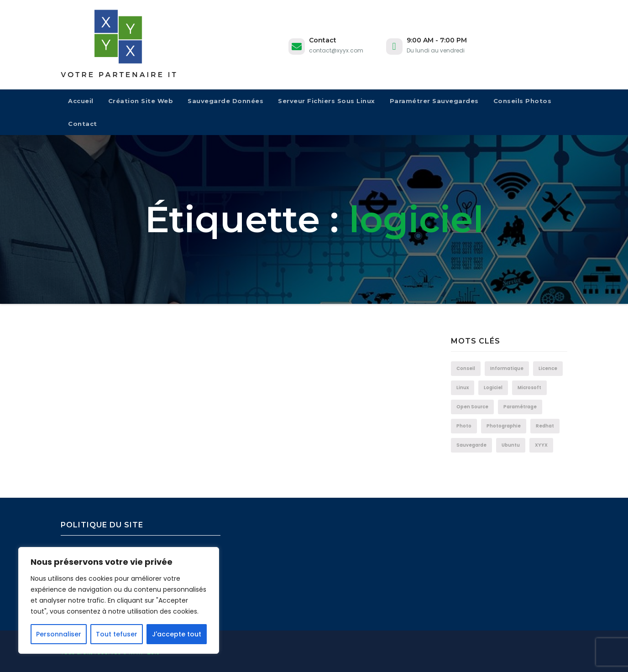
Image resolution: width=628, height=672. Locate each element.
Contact (83, 124)
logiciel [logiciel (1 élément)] (493, 388)
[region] (119, 600)
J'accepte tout (177, 634)
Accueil (81, 101)
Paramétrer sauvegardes (434, 101)
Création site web (141, 101)
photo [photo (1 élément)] (464, 426)
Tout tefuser (117, 634)
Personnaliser (59, 634)
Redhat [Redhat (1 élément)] (545, 426)
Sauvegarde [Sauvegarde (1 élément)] (471, 445)
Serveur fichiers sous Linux (327, 101)
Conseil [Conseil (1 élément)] (466, 368)
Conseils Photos (523, 101)
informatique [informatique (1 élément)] (507, 368)
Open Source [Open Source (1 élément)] (472, 407)
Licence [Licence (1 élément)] (548, 368)
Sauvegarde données (225, 101)
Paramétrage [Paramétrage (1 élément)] (520, 407)
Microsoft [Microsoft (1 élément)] (529, 388)
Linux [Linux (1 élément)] (463, 388)
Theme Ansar (236, 652)
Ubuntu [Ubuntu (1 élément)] (511, 445)
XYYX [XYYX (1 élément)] (541, 445)
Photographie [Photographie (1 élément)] (504, 426)
